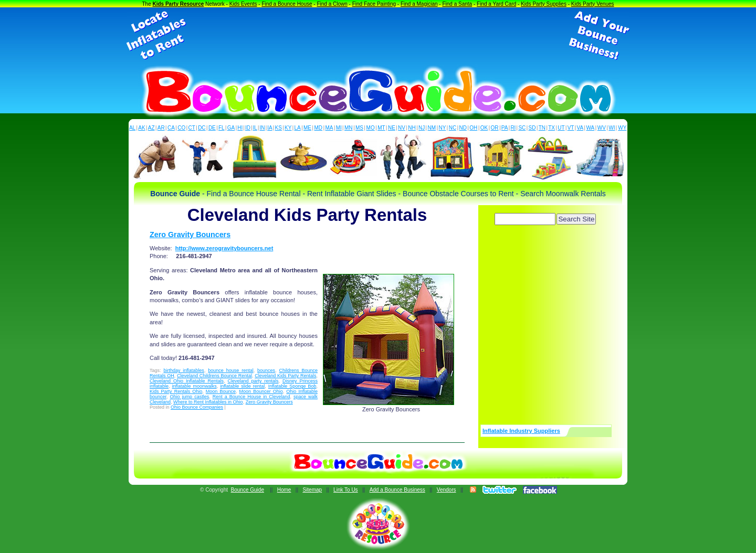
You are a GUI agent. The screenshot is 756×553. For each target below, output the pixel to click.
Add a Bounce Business (397, 490)
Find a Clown (332, 4)
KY (288, 128)
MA (329, 128)
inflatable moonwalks (195, 386)
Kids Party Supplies (544, 4)
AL (132, 128)
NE (392, 128)
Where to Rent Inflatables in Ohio (208, 402)
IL (255, 128)
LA (298, 128)
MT (381, 128)
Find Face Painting (374, 4)
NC (453, 128)
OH (473, 128)
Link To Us (346, 490)
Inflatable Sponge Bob (292, 386)
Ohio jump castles (190, 397)
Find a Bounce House (287, 4)
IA (270, 128)
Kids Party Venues (593, 4)
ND (463, 128)
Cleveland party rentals (253, 381)
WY (622, 128)
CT (192, 128)
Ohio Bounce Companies (197, 407)
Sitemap (312, 490)
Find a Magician (419, 4)
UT (561, 128)
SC (522, 128)
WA (591, 128)
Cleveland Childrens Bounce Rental (214, 376)
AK (141, 128)
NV (402, 128)
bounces (266, 370)
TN (542, 128)
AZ (151, 128)
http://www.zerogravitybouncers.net (224, 248)
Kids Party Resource (178, 4)
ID (248, 128)
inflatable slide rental (242, 386)
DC (202, 128)
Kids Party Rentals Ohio (176, 391)
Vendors (447, 490)
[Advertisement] (378, 36)
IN (262, 128)
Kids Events (243, 4)
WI (612, 128)
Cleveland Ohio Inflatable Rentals (187, 381)
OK (484, 128)
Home (284, 490)
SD (532, 128)
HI (240, 128)
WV (602, 128)
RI (513, 128)
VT (571, 128)
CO (181, 128)
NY (442, 128)
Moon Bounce (221, 391)
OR (495, 128)
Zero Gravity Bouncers (190, 235)
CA (171, 128)
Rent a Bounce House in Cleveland (251, 397)
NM (432, 128)
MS (359, 128)
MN (349, 128)
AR (161, 128)
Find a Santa (457, 4)
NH (412, 128)
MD (319, 128)
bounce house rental (230, 370)
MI (339, 128)
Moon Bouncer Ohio (261, 391)
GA (231, 128)
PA (505, 128)
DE (212, 128)
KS (279, 128)
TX (552, 128)
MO (371, 128)
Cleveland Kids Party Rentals (285, 376)
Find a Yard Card (496, 4)
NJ (422, 128)
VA (580, 128)
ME (307, 128)
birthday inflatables (183, 370)
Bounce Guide (248, 490)
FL (222, 128)
